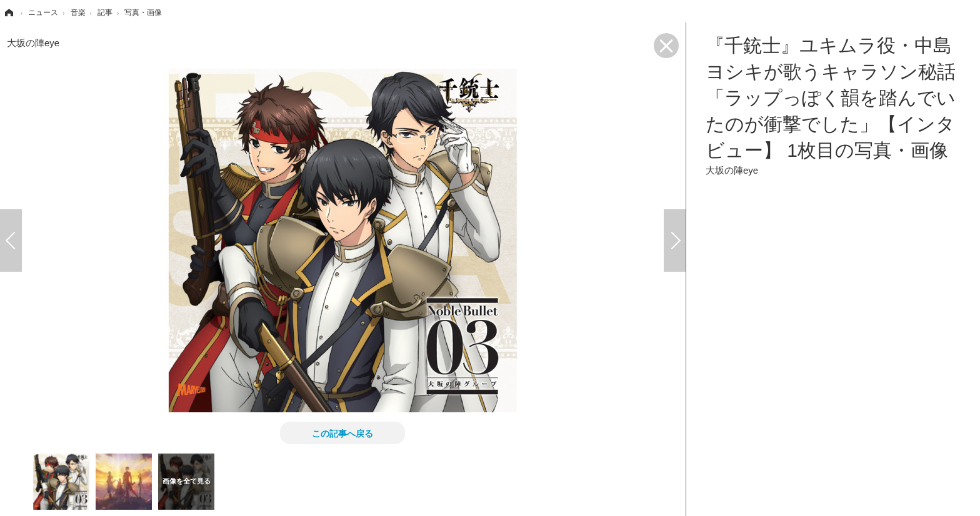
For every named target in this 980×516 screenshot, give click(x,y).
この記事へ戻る (342, 433)
